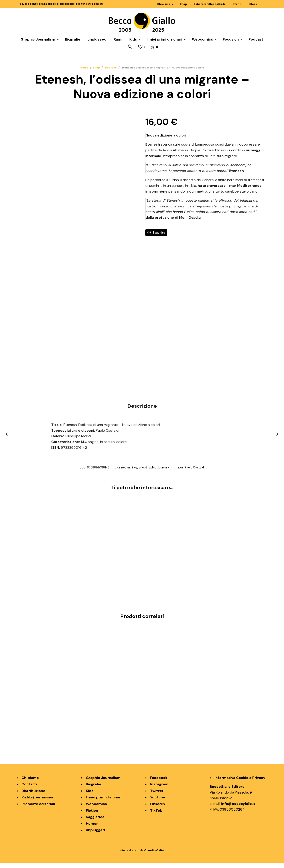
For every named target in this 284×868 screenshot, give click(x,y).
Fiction (92, 816)
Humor (92, 829)
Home (84, 68)
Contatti (29, 789)
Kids (133, 40)
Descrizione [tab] (142, 412)
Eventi (237, 4)
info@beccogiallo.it (238, 809)
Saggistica (95, 822)
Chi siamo (164, 4)
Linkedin (158, 809)
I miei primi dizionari (164, 40)
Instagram (159, 789)
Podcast (256, 40)
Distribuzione (33, 796)
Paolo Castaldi (195, 473)
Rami (118, 40)
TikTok (156, 816)
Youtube (158, 803)
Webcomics (202, 40)
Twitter (157, 796)
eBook (253, 4)
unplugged (97, 40)
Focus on (231, 40)
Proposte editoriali (38, 809)
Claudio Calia (154, 856)
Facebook (159, 783)
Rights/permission (38, 803)
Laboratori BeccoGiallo (210, 4)
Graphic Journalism (38, 40)
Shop (183, 4)
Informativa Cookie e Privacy (240, 783)
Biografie (73, 40)
